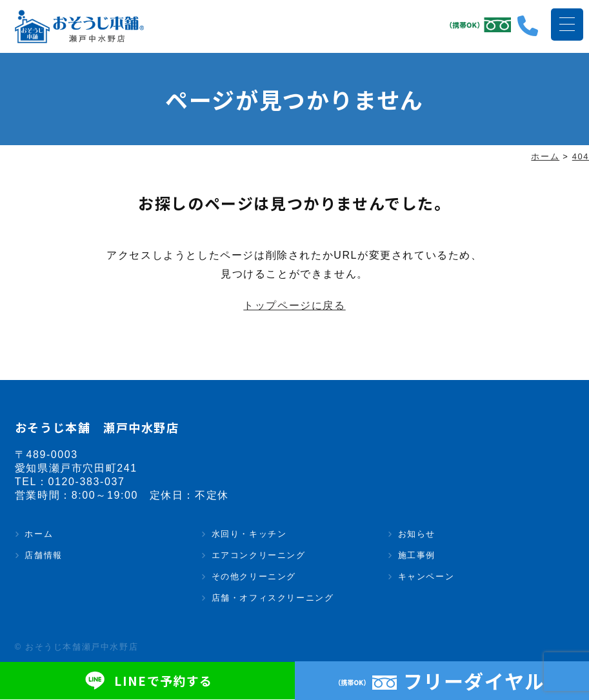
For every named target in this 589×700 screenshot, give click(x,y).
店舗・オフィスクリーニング (273, 598)
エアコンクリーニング (259, 556)
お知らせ (417, 535)
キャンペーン (426, 577)
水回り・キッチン (249, 535)
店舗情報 (43, 556)
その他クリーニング (254, 577)
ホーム (39, 535)
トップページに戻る (294, 306)
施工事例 (417, 556)
